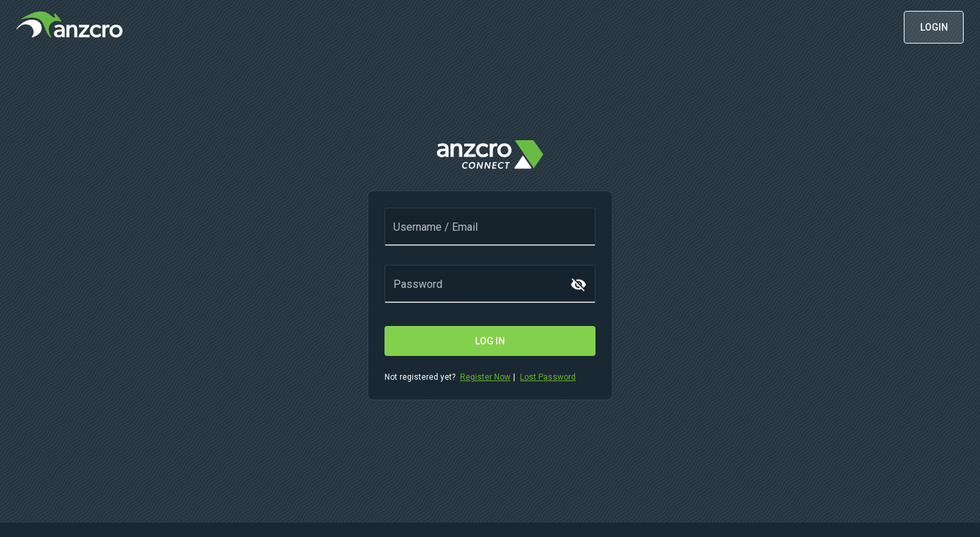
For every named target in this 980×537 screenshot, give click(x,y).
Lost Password (548, 377)
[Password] (480, 291)
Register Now (485, 377)
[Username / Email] (490, 234)
